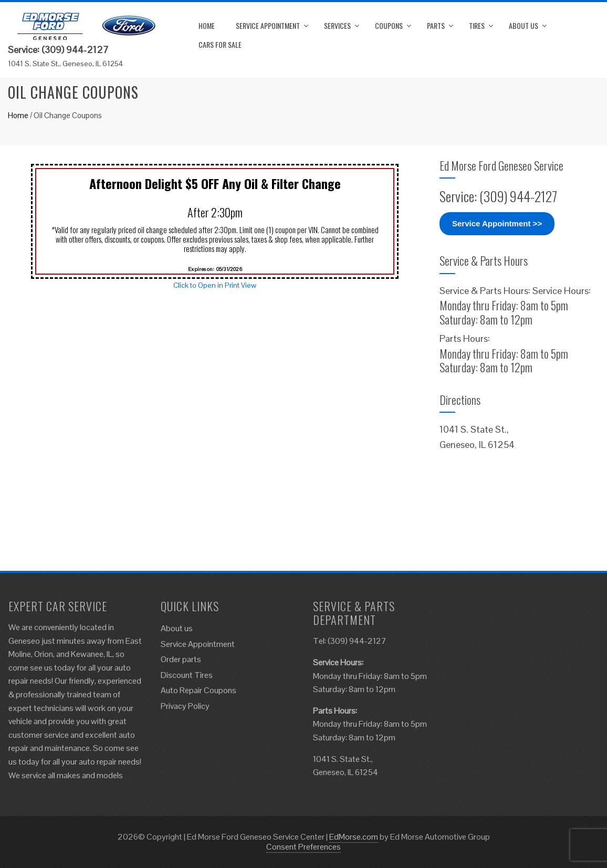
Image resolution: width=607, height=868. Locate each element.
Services (337, 25)
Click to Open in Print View (215, 285)
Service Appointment (268, 25)
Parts (436, 25)
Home (207, 25)
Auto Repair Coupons (198, 690)
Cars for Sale (220, 44)
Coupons (389, 25)
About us (524, 25)
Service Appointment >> (497, 223)
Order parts (181, 659)
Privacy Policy (185, 706)
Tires (477, 25)
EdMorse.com (354, 837)
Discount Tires (187, 675)
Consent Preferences (303, 847)
